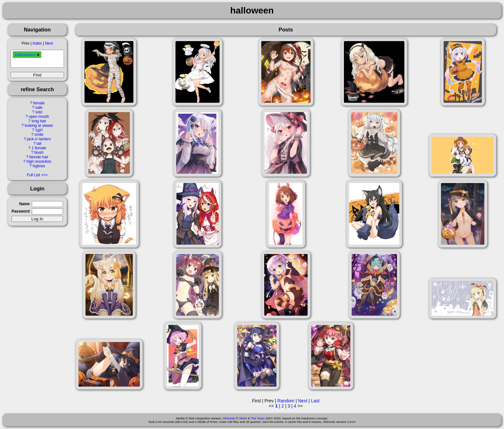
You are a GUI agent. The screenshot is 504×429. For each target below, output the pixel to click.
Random (286, 401)
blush (39, 153)
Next (49, 43)
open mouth (39, 117)
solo (39, 112)
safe (39, 108)
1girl (39, 130)
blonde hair (39, 157)
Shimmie (229, 418)
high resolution (39, 162)
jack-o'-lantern (39, 139)
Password (21, 211)
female (39, 103)
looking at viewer (39, 126)
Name (24, 204)
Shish (243, 418)
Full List (33, 175)
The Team (258, 418)
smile (39, 135)
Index (37, 43)
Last (315, 401)
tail (39, 144)
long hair (39, 121)
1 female (39, 148)
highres (39, 166)
